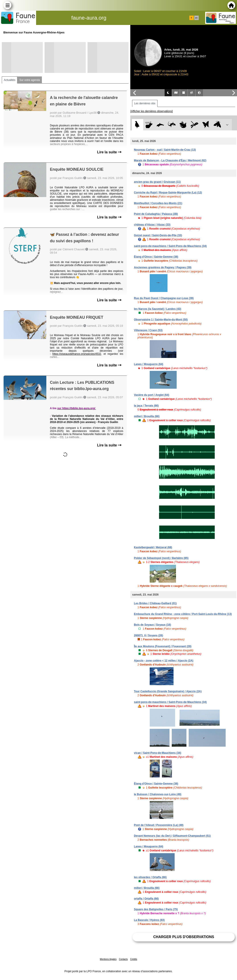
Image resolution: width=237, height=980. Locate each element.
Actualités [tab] (10, 80)
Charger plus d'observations (184, 937)
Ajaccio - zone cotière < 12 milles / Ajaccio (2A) (164, 661)
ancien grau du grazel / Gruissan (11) (157, 182)
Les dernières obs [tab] (145, 103)
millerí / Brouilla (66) (147, 416)
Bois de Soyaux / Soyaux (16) (152, 625)
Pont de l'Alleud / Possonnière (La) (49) (159, 825)
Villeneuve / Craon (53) (148, 330)
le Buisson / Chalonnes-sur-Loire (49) (158, 794)
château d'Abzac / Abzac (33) (152, 225)
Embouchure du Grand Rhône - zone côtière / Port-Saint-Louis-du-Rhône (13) (183, 614)
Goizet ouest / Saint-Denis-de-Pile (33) (158, 235)
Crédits (134, 959)
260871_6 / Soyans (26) (148, 635)
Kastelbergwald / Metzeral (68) (153, 547)
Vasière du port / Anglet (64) (151, 395)
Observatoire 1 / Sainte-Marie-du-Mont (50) (161, 320)
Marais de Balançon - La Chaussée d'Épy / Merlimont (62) (170, 160)
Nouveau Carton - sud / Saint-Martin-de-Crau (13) (165, 150)
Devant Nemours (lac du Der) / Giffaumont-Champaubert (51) (172, 836)
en (196, 18)
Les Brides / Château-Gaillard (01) (155, 603)
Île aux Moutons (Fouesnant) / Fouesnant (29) (163, 646)
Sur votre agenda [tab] (30, 80)
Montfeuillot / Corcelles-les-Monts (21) (158, 203)
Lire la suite (109, 152)
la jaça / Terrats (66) (146, 406)
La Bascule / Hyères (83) (149, 920)
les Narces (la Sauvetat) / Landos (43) (157, 309)
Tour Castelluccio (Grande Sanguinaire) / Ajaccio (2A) (168, 691)
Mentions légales (108, 959)
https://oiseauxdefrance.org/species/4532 (77, 354)
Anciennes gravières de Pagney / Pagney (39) (163, 267)
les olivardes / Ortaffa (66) (150, 877)
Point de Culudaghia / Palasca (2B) (156, 214)
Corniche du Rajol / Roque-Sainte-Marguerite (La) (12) (168, 193)
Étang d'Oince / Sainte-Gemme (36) (156, 257)
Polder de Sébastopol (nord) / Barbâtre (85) (161, 558)
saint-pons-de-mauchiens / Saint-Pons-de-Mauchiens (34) (170, 246)
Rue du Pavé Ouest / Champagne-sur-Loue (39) (164, 298)
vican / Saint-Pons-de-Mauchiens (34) (157, 753)
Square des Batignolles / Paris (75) (156, 909)
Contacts (123, 959)
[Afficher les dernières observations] (152, 111)
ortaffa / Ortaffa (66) (146, 899)
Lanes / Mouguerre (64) (148, 364)
